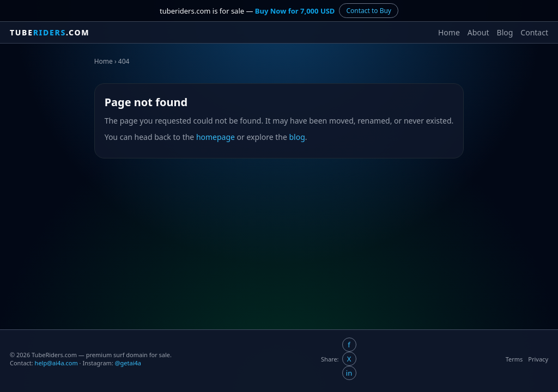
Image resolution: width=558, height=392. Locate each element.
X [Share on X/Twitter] (349, 359)
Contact (534, 32)
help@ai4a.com (56, 363)
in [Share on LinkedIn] (349, 373)
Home (449, 32)
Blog (505, 32)
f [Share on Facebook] (349, 345)
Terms (514, 359)
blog (297, 137)
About (478, 32)
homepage (216, 137)
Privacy (538, 359)
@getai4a (128, 363)
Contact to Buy (369, 11)
